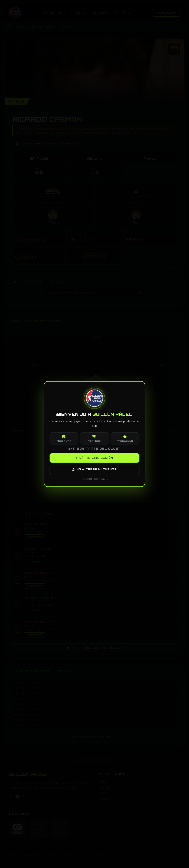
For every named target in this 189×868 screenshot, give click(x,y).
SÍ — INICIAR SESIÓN (94, 458)
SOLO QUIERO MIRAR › (95, 479)
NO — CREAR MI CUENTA (95, 469)
